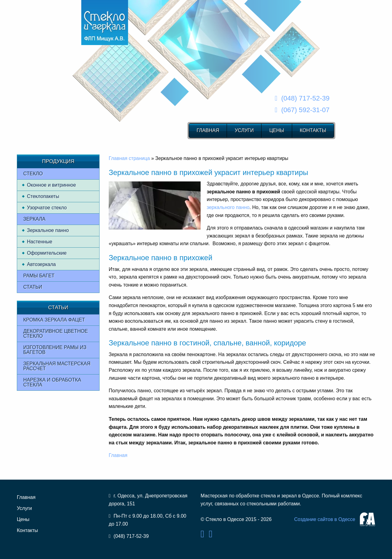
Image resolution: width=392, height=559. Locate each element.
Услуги (244, 130)
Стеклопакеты (43, 196)
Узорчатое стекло (47, 208)
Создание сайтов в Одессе (325, 519)
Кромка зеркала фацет (54, 320)
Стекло (33, 174)
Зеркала (34, 219)
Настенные (40, 242)
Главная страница (129, 158)
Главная (208, 130)
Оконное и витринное (51, 185)
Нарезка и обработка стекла (52, 382)
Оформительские (47, 253)
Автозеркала (41, 264)
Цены (277, 130)
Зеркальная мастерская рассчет (57, 366)
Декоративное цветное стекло (56, 334)
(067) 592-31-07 (305, 110)
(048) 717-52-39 (305, 98)
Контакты (313, 130)
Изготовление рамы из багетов (55, 350)
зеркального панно (228, 207)
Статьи (33, 287)
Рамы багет (39, 276)
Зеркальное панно (48, 230)
